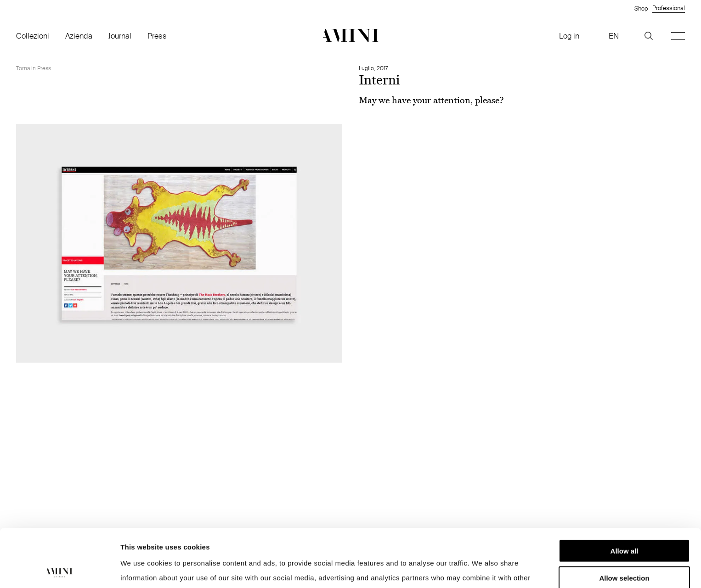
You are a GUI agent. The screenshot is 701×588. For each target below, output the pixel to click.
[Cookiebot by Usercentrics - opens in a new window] (59, 570)
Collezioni (33, 36)
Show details (482, 570)
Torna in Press (34, 68)
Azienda (79, 36)
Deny (625, 550)
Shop (641, 8)
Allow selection (624, 524)
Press (157, 36)
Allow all (625, 496)
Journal (120, 36)
